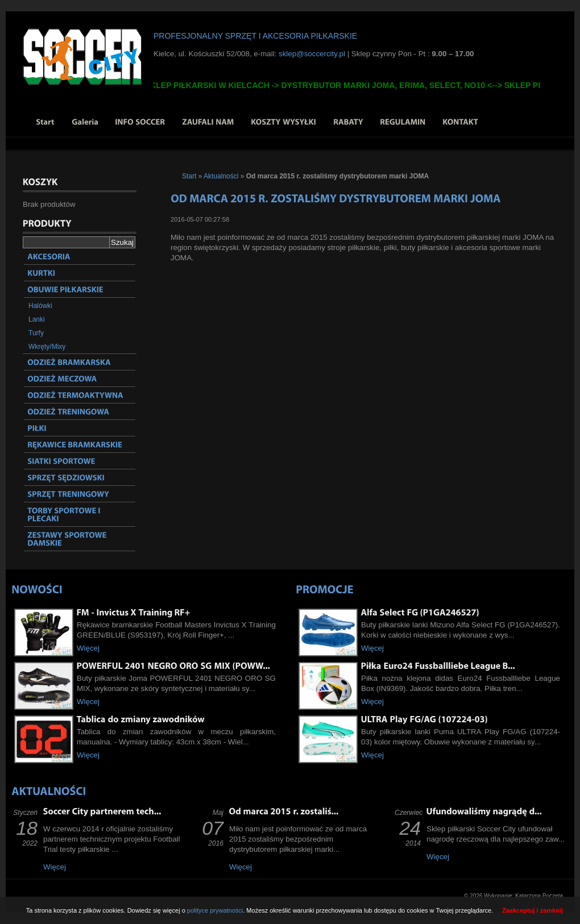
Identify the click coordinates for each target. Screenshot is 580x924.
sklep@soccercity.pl (312, 54)
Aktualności (221, 176)
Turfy (36, 333)
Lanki (37, 319)
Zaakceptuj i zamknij (533, 910)
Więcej (88, 648)
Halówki (40, 306)
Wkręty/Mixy (47, 347)
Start (189, 176)
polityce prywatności (215, 910)
